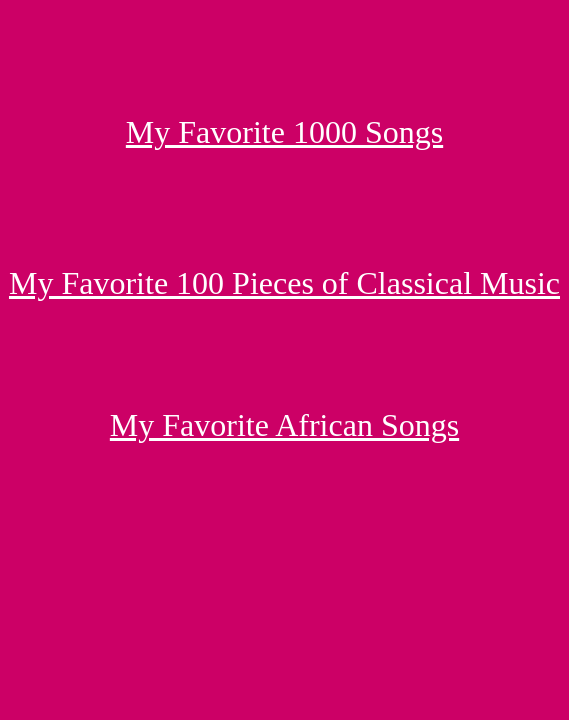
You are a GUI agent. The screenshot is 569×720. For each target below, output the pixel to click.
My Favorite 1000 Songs (284, 132)
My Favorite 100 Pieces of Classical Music (284, 283)
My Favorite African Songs (284, 425)
